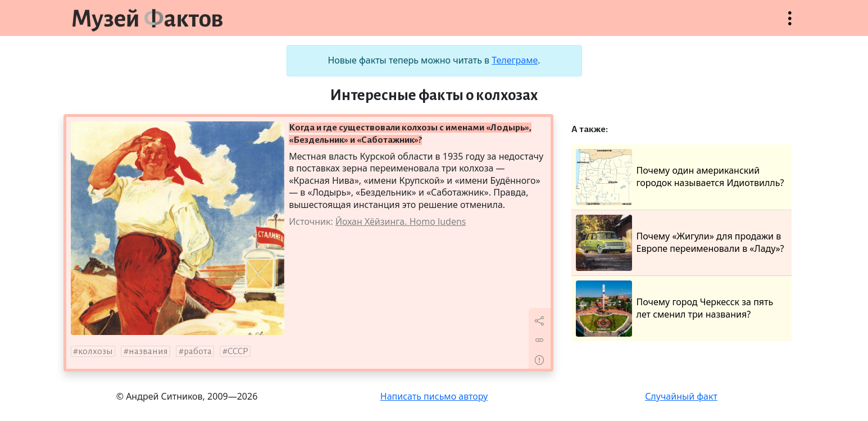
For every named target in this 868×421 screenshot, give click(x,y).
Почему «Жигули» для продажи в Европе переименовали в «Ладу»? (680, 243)
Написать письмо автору (434, 396)
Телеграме (515, 60)
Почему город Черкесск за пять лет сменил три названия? (675, 309)
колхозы (96, 351)
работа (198, 351)
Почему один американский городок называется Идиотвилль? (680, 177)
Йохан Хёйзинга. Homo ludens (401, 221)
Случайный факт (681, 396)
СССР (238, 351)
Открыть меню (790, 24)
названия (148, 351)
